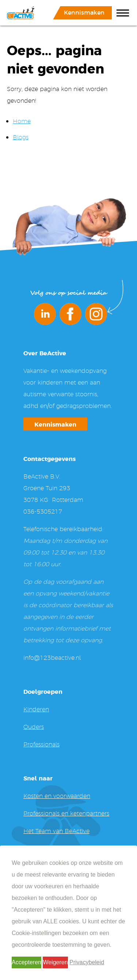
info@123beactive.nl (52, 657)
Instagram (96, 314)
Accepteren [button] (26, 962)
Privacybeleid (87, 962)
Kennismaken (84, 12)
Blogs (21, 137)
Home (22, 121)
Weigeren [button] (55, 962)
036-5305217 (43, 511)
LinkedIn (45, 314)
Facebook (71, 314)
